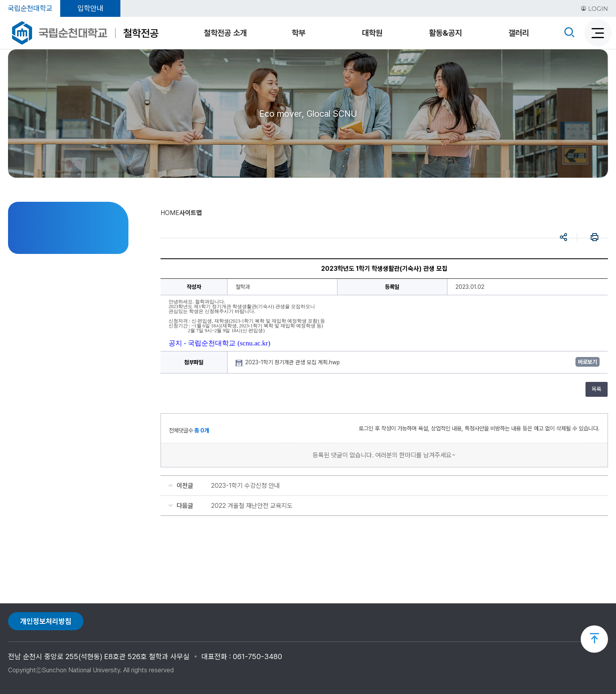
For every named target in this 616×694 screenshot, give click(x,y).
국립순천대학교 (30, 8)
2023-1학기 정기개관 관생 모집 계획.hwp (293, 362)
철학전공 (141, 33)
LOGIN (594, 9)
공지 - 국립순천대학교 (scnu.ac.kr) (220, 343)
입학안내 (90, 8)
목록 (596, 389)
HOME (170, 213)
